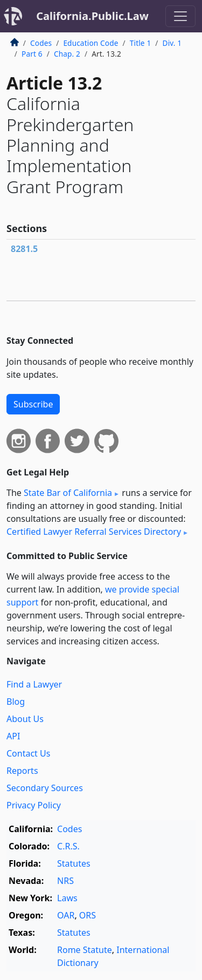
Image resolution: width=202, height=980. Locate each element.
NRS (65, 881)
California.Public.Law (92, 16)
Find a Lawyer (34, 684)
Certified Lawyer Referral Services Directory (94, 532)
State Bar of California (68, 493)
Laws (67, 898)
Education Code (90, 43)
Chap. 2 (67, 54)
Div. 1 (172, 43)
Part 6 (32, 54)
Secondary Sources (45, 788)
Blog (16, 702)
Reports (22, 771)
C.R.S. (68, 846)
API (13, 736)
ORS (88, 915)
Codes (41, 43)
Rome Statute (85, 950)
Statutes (74, 863)
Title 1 (141, 43)
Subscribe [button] (33, 404)
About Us (25, 719)
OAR (66, 915)
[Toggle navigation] (180, 16)
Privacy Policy (34, 805)
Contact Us (28, 753)
